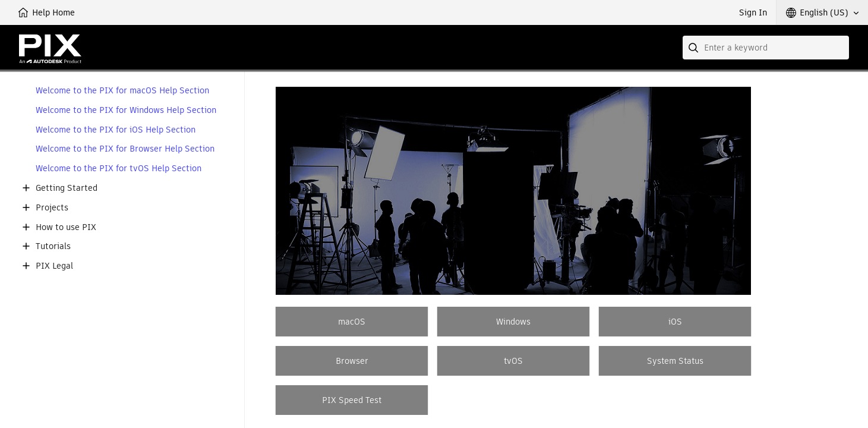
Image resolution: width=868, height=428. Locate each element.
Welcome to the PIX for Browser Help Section (125, 149)
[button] (822, 12)
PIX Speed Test (352, 400)
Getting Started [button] (67, 188)
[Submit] (695, 48)
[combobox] (766, 48)
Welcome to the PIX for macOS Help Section (122, 91)
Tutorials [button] (53, 246)
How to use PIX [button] (66, 227)
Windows (513, 322)
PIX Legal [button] (54, 266)
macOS (352, 322)
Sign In (753, 12)
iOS (675, 322)
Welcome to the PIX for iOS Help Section (116, 130)
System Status (675, 361)
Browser (352, 361)
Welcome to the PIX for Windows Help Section (126, 110)
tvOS (513, 361)
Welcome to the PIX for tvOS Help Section (119, 169)
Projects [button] (52, 208)
